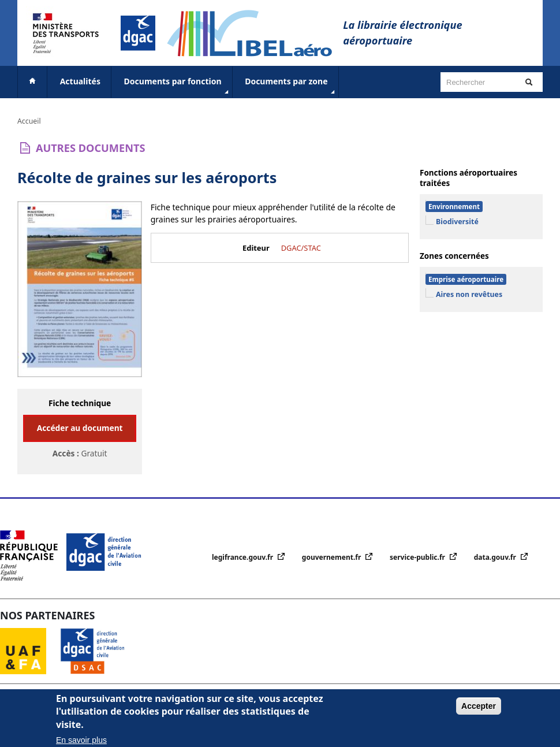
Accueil (29, 121)
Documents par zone (291, 86)
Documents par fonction (178, 86)
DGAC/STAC (301, 248)
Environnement (454, 207)
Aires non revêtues (469, 294)
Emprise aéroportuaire (466, 279)
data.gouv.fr (496, 557)
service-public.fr (418, 557)
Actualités (80, 81)
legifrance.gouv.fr (243, 557)
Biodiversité (457, 222)
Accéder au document (80, 428)
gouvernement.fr (333, 557)
